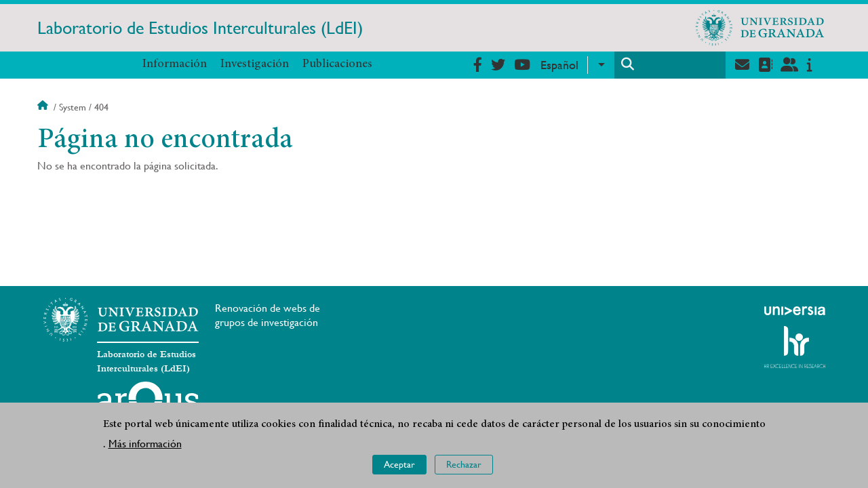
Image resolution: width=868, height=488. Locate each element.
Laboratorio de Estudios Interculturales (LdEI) (200, 28)
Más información (145, 444)
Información (175, 64)
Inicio (44, 107)
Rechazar (464, 464)
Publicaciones (337, 64)
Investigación (255, 64)
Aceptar (399, 464)
